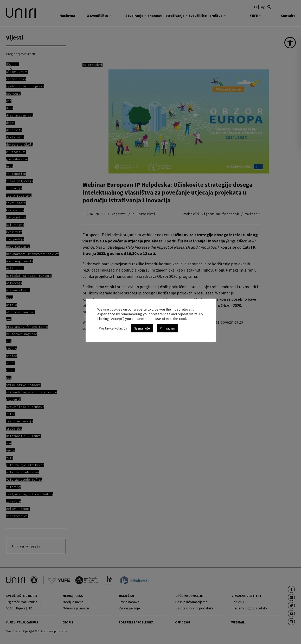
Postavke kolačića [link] (113, 328)
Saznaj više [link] (142, 328)
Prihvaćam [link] (167, 328)
